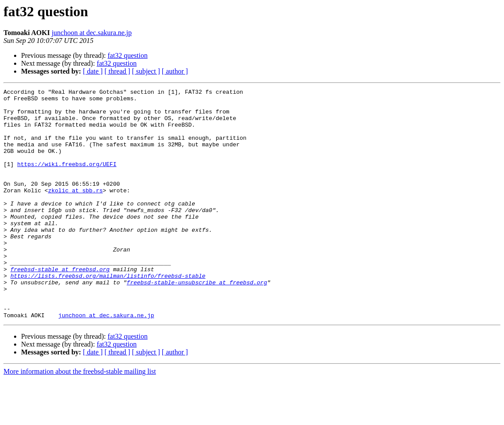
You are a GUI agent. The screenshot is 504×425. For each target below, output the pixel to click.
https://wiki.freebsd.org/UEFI (67, 180)
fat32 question (127, 55)
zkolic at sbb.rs (75, 211)
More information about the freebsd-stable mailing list (80, 417)
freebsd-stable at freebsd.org (60, 306)
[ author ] (175, 71)
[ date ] (93, 71)
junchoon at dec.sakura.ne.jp (92, 33)
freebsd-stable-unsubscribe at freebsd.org (197, 322)
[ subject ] (146, 71)
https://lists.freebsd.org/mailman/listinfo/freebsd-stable (108, 314)
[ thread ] (117, 71)
